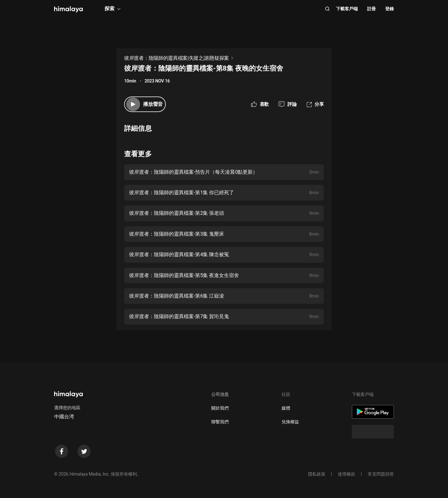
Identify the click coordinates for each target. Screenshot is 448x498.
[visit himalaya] (68, 9)
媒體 (286, 408)
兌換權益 (290, 422)
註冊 (371, 9)
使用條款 (347, 474)
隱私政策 (317, 474)
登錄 (390, 9)
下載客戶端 (347, 9)
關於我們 (220, 408)
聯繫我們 (220, 422)
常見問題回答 (381, 474)
